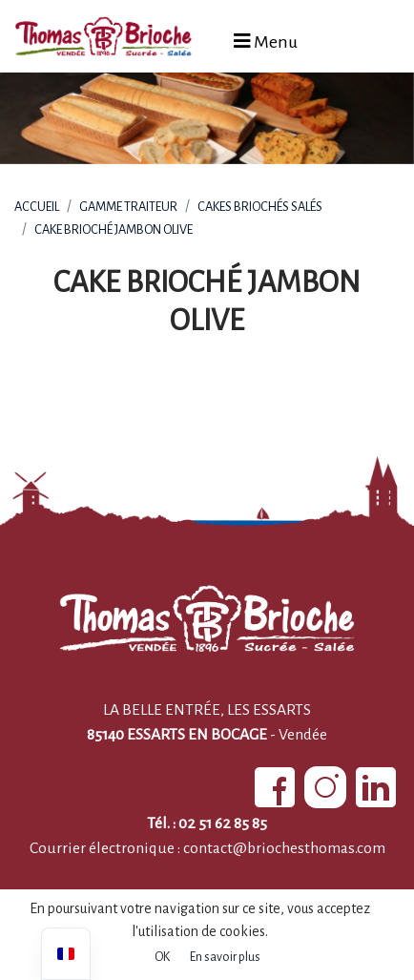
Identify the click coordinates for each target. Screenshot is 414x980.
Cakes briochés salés (260, 207)
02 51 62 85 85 (223, 824)
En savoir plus (225, 957)
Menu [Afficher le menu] (266, 42)
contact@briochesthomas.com (284, 848)
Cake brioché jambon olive (114, 229)
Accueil (37, 207)
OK (162, 957)
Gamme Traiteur (128, 207)
